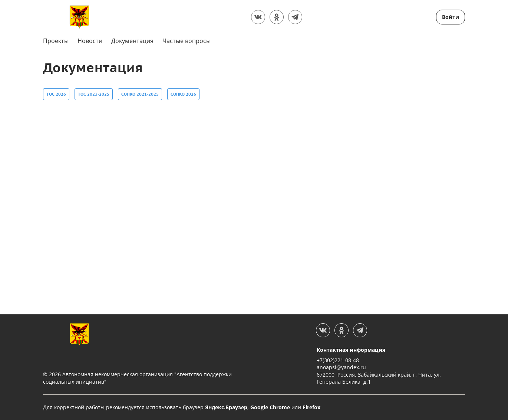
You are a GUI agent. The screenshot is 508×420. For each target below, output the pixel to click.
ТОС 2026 (56, 93)
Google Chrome (270, 407)
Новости (90, 41)
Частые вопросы (187, 41)
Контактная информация (351, 350)
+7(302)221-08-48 (338, 360)
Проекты (56, 41)
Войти (451, 17)
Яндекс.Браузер (226, 407)
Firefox (311, 407)
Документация (132, 41)
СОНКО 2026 (183, 93)
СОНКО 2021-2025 (140, 93)
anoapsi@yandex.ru (341, 367)
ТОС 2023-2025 (94, 93)
